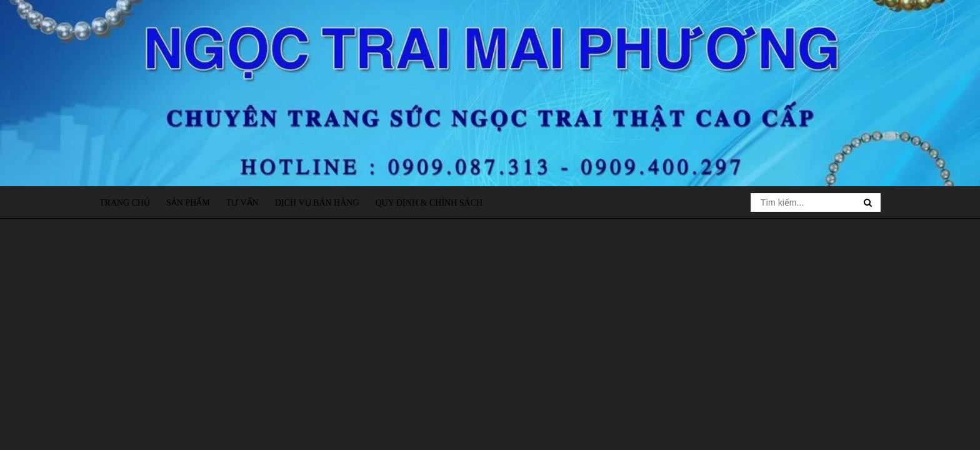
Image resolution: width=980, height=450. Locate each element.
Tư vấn (242, 203)
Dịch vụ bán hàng (317, 203)
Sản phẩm (188, 203)
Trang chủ (125, 203)
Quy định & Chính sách (429, 203)
